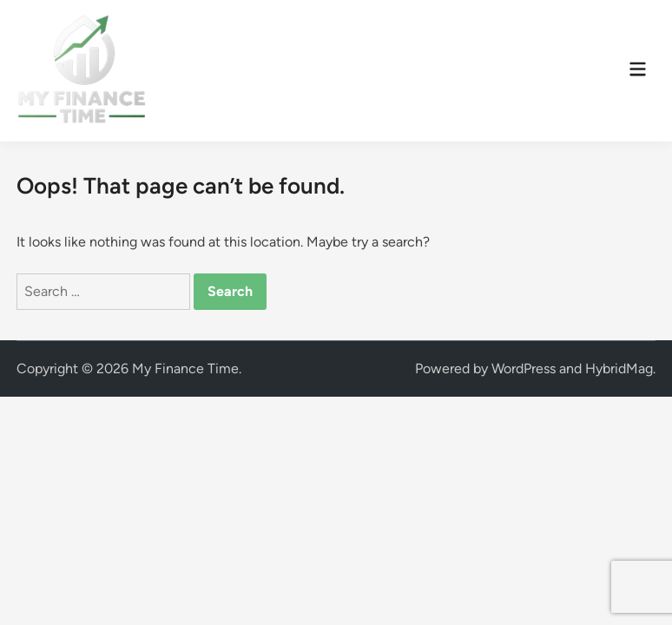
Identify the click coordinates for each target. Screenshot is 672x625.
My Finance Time (185, 368)
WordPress (524, 368)
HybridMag (619, 368)
